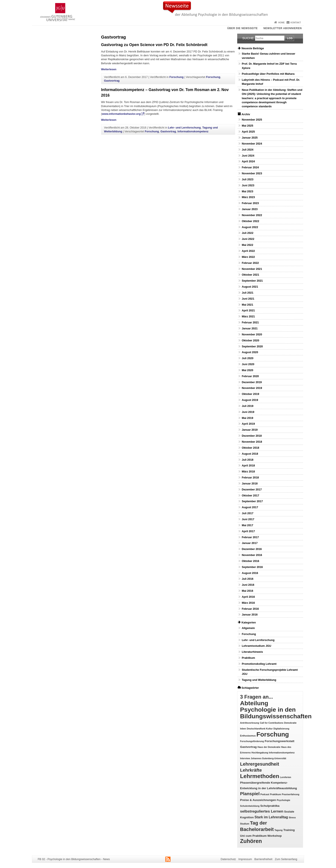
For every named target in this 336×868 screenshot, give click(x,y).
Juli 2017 (247, 513)
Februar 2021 (250, 322)
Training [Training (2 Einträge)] (289, 830)
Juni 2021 (248, 299)
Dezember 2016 (252, 549)
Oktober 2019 (250, 394)
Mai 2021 (247, 305)
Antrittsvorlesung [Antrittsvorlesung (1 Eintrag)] (250, 723)
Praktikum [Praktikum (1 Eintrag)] (276, 794)
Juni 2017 (248, 519)
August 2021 (250, 287)
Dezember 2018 (252, 436)
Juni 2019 (248, 412)
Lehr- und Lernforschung (184, 128)
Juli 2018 (247, 460)
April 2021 (248, 310)
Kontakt (296, 23)
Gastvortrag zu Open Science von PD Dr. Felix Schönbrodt (154, 45)
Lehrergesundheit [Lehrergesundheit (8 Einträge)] (259, 764)
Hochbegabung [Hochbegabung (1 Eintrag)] (260, 753)
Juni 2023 (248, 185)
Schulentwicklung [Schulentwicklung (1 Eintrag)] (250, 806)
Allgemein (248, 628)
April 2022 (248, 251)
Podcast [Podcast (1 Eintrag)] (265, 794)
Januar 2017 (250, 543)
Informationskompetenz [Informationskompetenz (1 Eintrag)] (282, 753)
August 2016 (250, 573)
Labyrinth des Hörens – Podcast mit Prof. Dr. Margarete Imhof (271, 82)
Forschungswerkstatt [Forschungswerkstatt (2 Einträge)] (279, 741)
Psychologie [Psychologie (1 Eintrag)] (283, 800)
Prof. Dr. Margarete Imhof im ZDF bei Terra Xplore (269, 66)
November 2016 (252, 555)
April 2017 (248, 531)
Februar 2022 (250, 263)
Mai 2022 (247, 245)
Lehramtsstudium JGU (256, 646)
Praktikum (248, 658)
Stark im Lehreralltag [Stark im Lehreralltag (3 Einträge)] (271, 817)
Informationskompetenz (193, 131)
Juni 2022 (248, 239)
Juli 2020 (247, 358)
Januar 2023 (250, 209)
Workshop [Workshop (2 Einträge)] (275, 836)
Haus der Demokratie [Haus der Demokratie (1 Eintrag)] (269, 747)
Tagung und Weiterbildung (259, 680)
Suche (248, 38)
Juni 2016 (248, 585)
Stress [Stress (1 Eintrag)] (292, 817)
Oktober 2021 (250, 275)
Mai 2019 (247, 418)
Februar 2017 (250, 537)
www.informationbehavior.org (121, 114)
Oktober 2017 (250, 495)
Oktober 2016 (250, 561)
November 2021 (252, 269)
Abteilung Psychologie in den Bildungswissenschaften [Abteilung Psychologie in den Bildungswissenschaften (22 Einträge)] (276, 710)
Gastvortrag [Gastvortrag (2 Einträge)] (248, 747)
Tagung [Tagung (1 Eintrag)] (279, 830)
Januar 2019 (250, 430)
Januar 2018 (250, 483)
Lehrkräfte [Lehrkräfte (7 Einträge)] (251, 770)
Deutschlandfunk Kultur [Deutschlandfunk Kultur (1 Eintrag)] (260, 729)
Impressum (245, 859)
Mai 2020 (247, 370)
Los (290, 38)
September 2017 (252, 501)
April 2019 (248, 424)
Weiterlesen (109, 69)
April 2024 (248, 161)
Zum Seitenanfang (286, 859)
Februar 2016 (250, 609)
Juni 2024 (248, 156)
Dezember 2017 (252, 489)
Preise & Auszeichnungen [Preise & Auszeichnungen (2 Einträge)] (258, 800)
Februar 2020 (250, 376)
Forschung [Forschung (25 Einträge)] (273, 734)
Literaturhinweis (252, 652)
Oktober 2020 (250, 340)
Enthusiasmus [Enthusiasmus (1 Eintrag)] (248, 736)
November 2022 (252, 215)
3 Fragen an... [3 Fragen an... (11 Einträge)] (256, 697)
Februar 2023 (250, 203)
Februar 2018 (250, 477)
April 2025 (248, 132)
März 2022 (248, 257)
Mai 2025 (247, 126)
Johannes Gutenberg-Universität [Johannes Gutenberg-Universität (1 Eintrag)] (268, 758)
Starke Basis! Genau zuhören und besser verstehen (268, 56)
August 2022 (250, 227)
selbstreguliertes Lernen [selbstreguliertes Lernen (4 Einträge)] (262, 811)
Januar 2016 (250, 615)
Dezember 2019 (252, 382)
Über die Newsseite (243, 28)
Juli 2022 (247, 233)
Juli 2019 (247, 406)
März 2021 (248, 316)
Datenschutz (228, 859)
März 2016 (248, 603)
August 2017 (250, 507)
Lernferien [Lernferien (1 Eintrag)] (286, 777)
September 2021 (252, 281)
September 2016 (252, 567)
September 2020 (252, 346)
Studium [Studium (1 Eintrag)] (245, 824)
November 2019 (252, 388)
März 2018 (248, 471)
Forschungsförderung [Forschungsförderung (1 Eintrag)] (252, 741)
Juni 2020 (248, 364)
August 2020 (250, 352)
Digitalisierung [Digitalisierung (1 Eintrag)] (281, 729)
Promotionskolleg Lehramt (259, 664)
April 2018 (248, 465)
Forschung (176, 77)
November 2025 (252, 120)
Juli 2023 (247, 179)
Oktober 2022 (250, 221)
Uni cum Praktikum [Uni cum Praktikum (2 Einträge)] (253, 836)
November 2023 (252, 173)
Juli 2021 (247, 293)
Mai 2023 (247, 191)
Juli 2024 (247, 150)
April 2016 (248, 597)
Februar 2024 (250, 167)
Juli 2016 (247, 579)
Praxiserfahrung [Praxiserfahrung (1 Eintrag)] (291, 794)
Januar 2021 (250, 328)
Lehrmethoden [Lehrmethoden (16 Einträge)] (260, 776)
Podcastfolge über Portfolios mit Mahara (268, 74)
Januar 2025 (250, 138)
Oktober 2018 (250, 448)
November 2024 (252, 144)
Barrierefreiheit (263, 859)
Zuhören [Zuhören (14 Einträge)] (251, 841)
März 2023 (248, 197)
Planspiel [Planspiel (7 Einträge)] (250, 794)
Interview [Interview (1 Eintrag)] (245, 758)
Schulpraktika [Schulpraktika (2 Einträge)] (270, 806)
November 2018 (252, 442)
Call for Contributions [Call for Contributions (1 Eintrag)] (272, 723)
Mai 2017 (247, 525)
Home (281, 23)
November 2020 (252, 334)
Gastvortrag (112, 81)
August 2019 (250, 400)
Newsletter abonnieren (283, 28)
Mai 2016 (247, 591)
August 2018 (250, 454)
